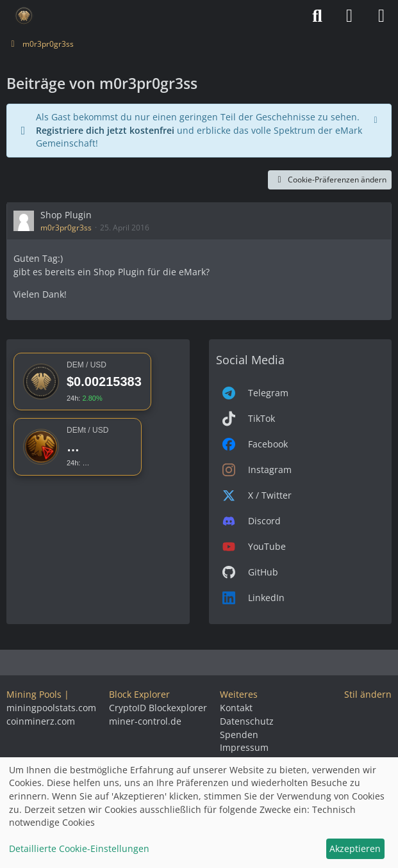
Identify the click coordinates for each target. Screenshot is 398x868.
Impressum (244, 747)
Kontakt (236, 708)
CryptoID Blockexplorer (158, 708)
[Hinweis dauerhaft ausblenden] (377, 118)
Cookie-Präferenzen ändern (330, 180)
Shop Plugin (66, 215)
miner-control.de (145, 721)
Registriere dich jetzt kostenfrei (105, 130)
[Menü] (381, 16)
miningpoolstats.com (51, 708)
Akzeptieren (355, 848)
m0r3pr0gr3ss (66, 228)
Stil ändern (368, 694)
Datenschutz (247, 721)
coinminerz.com (41, 721)
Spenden (239, 735)
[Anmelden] (349, 16)
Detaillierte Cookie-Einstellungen (79, 848)
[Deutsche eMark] (24, 16)
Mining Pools (34, 694)
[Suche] (317, 16)
